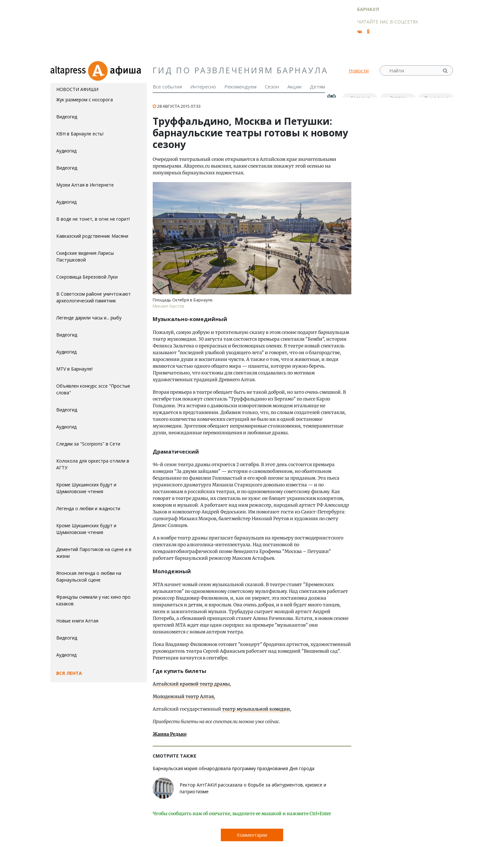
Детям (317, 87)
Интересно (203, 87)
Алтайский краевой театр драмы (191, 684)
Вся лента (69, 673)
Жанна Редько (170, 734)
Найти (446, 71)
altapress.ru (69, 70)
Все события (167, 87)
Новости (359, 70)
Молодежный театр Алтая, (184, 696)
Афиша (117, 70)
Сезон (272, 87)
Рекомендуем (240, 87)
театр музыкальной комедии (256, 709)
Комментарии (252, 835)
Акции (294, 87)
